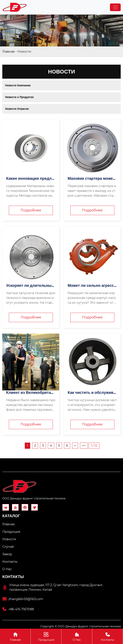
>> (84, 446)
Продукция (46, 636)
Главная (9, 52)
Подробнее (31, 210)
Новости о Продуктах (20, 97)
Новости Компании (18, 85)
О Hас (77, 636)
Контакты (108, 636)
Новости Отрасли (17, 109)
